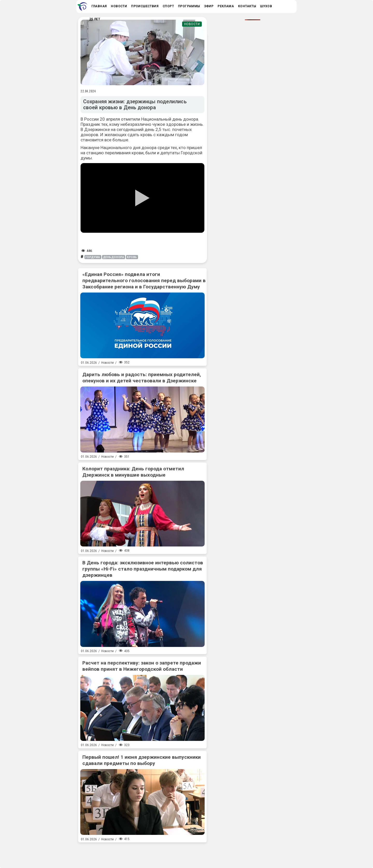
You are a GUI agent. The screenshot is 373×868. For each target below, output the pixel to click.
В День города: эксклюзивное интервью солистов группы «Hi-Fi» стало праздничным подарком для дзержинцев (143, 569)
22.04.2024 (88, 91)
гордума (93, 257)
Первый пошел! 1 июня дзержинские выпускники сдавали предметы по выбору (142, 760)
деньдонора (114, 257)
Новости (192, 24)
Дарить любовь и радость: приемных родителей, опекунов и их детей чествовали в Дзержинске (142, 378)
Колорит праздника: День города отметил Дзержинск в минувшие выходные (133, 472)
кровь (132, 257)
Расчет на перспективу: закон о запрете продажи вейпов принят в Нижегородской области (142, 666)
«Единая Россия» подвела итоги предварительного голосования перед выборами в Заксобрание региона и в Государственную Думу (144, 280)
